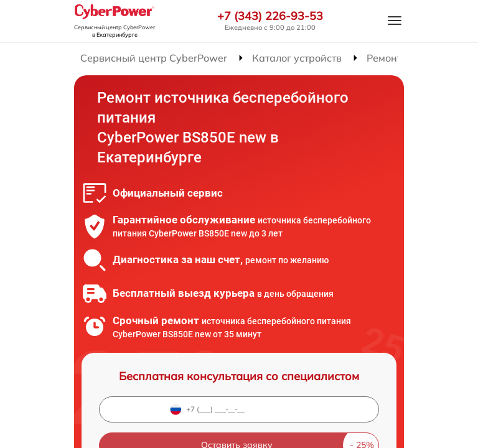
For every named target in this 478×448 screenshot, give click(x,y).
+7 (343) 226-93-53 (270, 16)
